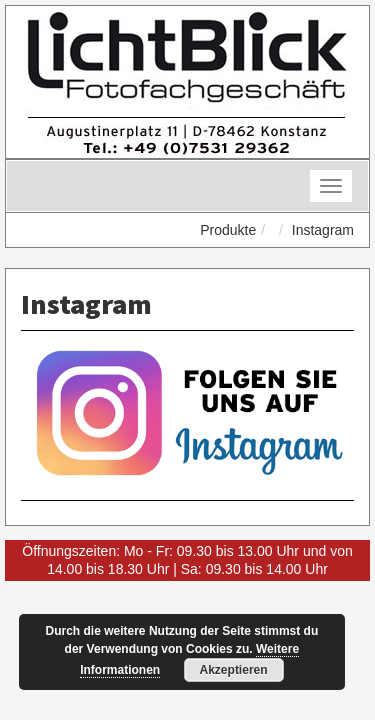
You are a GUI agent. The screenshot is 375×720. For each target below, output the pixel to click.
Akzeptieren (234, 670)
